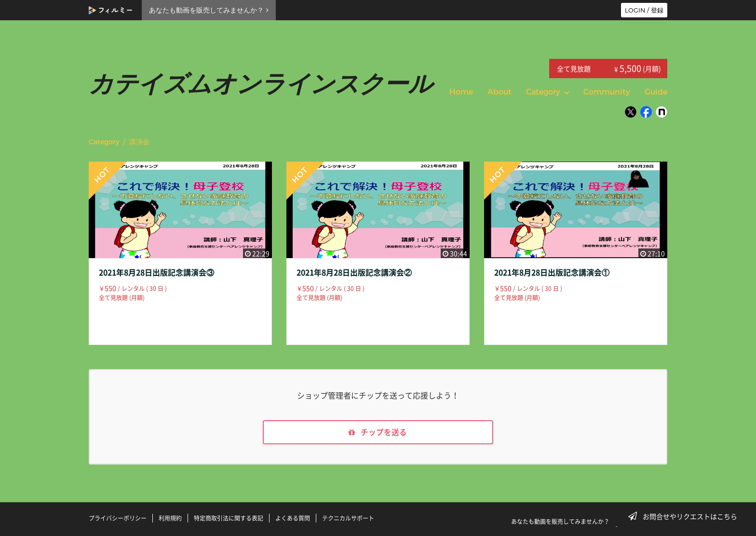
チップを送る (378, 433)
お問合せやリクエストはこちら (686, 516)
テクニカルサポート (348, 518)
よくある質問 (293, 518)
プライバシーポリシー (118, 518)
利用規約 (170, 518)
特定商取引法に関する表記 (229, 518)
